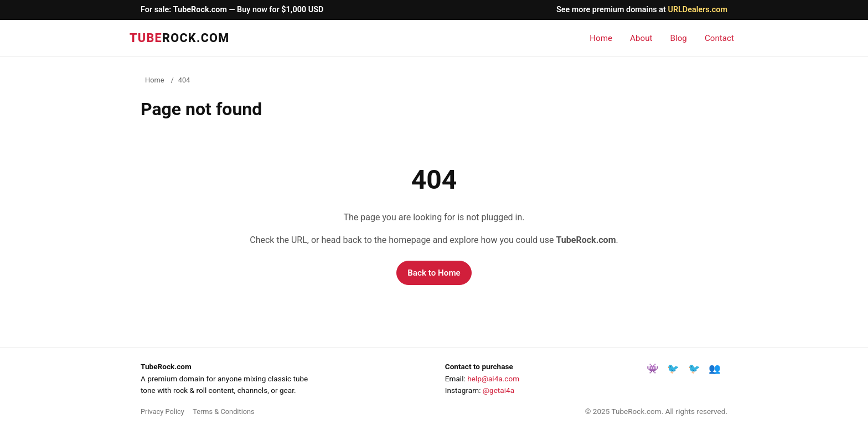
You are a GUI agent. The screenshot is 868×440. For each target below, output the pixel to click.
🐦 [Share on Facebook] (673, 369)
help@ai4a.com (493, 379)
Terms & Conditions (224, 411)
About (641, 38)
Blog (679, 38)
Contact (719, 38)
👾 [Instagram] (653, 369)
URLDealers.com (697, 10)
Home (601, 38)
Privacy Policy (162, 411)
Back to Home (434, 273)
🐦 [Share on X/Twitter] (694, 369)
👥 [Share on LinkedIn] (715, 369)
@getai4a (498, 390)
